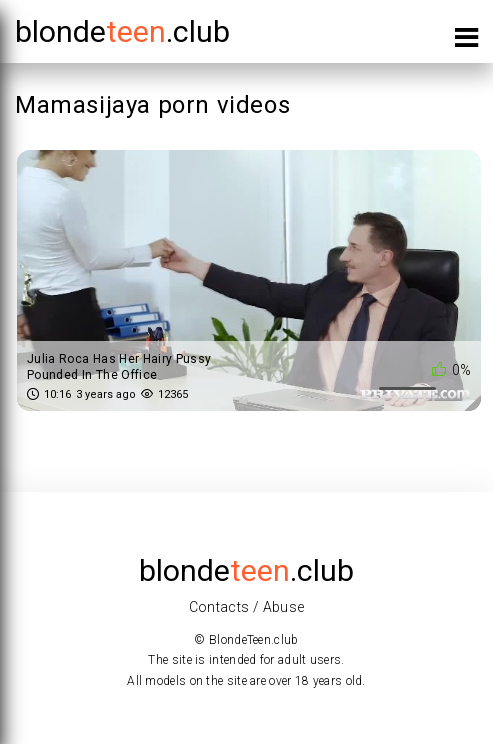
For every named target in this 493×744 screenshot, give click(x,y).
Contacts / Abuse (247, 607)
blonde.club (122, 31)
